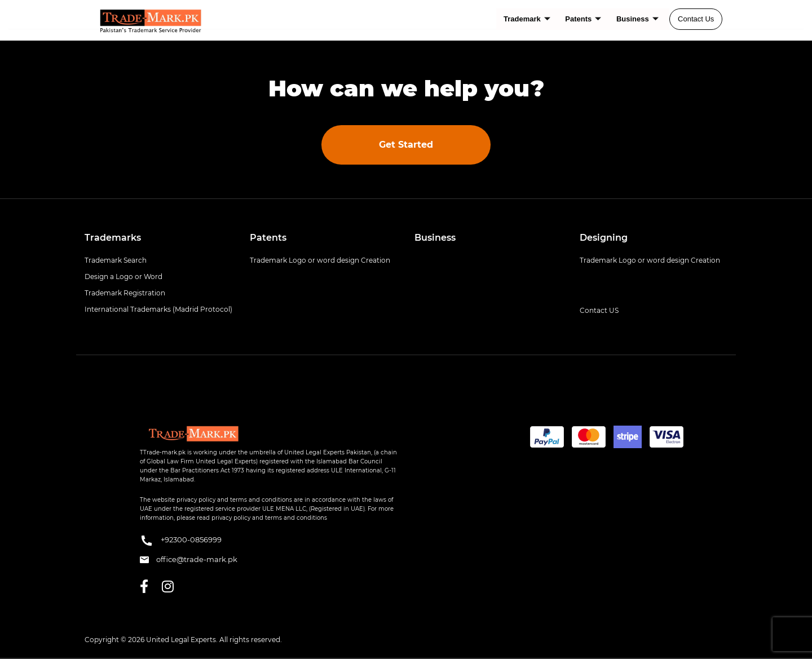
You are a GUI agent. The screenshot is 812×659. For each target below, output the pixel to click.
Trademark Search (116, 260)
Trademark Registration (125, 293)
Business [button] (435, 238)
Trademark (528, 19)
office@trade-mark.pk (189, 559)
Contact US (599, 310)
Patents (584, 19)
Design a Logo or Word (123, 277)
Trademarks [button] (113, 238)
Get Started (406, 145)
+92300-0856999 (181, 541)
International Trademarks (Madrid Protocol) (158, 309)
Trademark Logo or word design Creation (320, 260)
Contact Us (696, 19)
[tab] (159, 238)
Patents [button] (268, 238)
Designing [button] (604, 238)
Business (637, 19)
